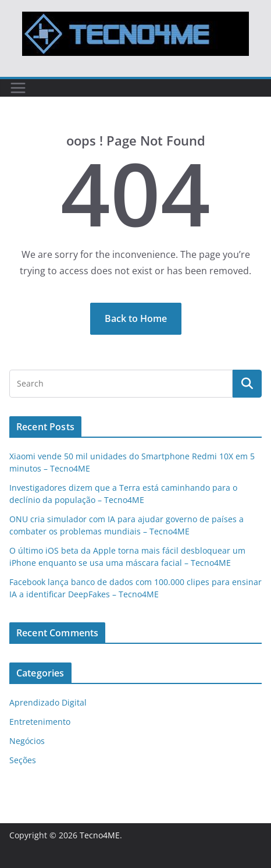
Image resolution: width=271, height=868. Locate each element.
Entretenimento (40, 722)
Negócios (27, 741)
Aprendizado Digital (48, 702)
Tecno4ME (100, 835)
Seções (23, 760)
